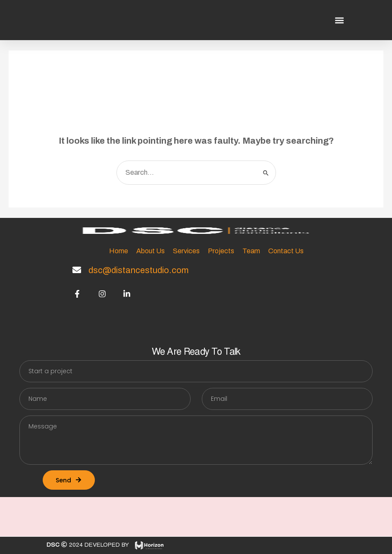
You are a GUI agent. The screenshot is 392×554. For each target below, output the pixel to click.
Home (119, 251)
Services (186, 251)
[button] (339, 20)
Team (251, 251)
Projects (221, 251)
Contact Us (286, 251)
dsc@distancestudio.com (138, 270)
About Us (151, 251)
